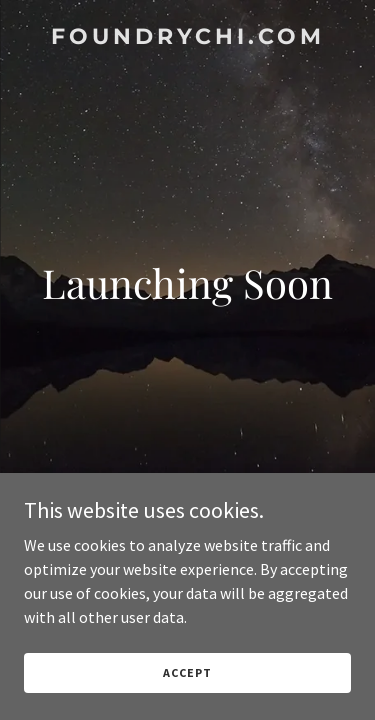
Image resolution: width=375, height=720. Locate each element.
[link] (187, 38)
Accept (187, 672)
